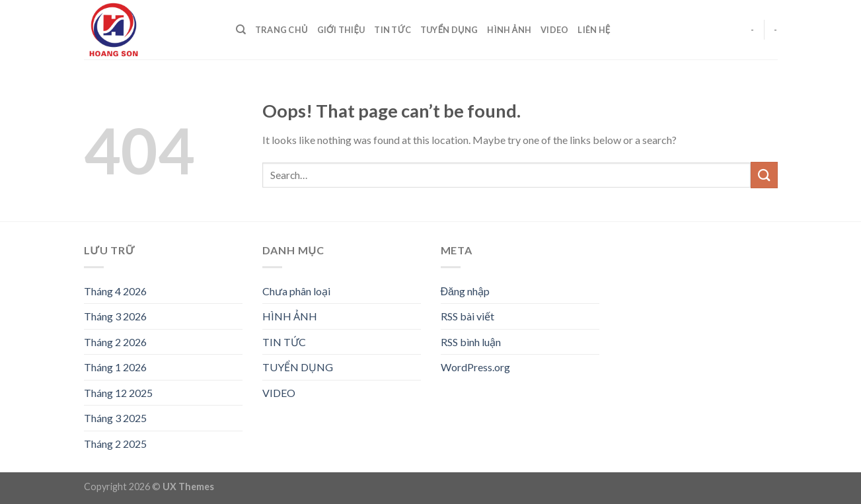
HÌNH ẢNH (509, 30)
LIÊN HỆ (594, 30)
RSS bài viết (468, 316)
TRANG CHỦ (281, 30)
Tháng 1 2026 (115, 367)
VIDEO (554, 30)
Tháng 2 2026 (115, 342)
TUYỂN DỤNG (449, 30)
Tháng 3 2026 (115, 316)
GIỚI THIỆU (341, 30)
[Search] (241, 30)
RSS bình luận (471, 342)
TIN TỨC (393, 30)
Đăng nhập (465, 291)
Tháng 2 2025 (115, 444)
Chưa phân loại (296, 291)
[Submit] (764, 175)
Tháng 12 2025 (118, 393)
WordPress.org (475, 367)
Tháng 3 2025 (115, 418)
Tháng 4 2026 (115, 291)
